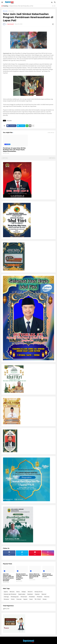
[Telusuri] (55, 2)
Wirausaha (11, 11)
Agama (6, 592)
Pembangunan (15, 597)
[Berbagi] (53, 24)
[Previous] (53, 6)
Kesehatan (30, 594)
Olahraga (6, 597)
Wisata (45, 599)
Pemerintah (24, 597)
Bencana (12, 592)
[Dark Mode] (52, 2)
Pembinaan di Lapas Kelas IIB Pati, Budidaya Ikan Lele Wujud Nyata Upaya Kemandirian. (14, 150)
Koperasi (37, 594)
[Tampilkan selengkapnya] (33, 126)
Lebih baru (5, 158)
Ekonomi (30, 592)
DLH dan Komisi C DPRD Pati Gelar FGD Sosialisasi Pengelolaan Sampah (22, 577)
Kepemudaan (22, 594)
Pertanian (6, 599)
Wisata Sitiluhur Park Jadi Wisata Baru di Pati (21, 6)
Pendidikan (32, 597)
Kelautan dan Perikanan (10, 594)
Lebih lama (52, 158)
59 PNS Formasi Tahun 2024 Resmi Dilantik (47, 575)
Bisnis (18, 592)
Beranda (5, 11)
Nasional (44, 594)
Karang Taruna (38, 592)
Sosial (31, 599)
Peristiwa (47, 597)
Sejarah (25, 599)
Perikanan (40, 597)
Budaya (24, 592)
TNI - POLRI (38, 599)
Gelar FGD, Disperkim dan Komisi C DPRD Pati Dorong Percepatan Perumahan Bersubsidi (8, 577)
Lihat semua (51, 133)
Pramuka (19, 599)
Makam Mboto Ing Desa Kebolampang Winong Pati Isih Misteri (35, 576)
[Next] (55, 6)
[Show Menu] (2, 2)
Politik (13, 599)
